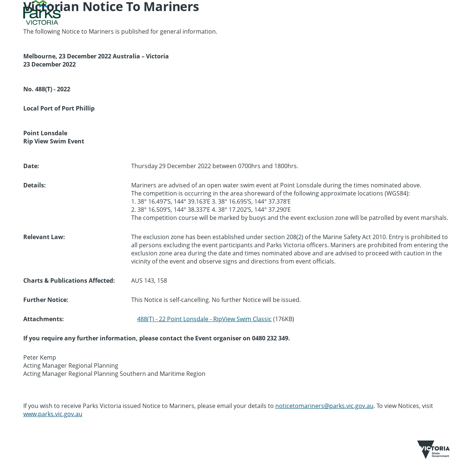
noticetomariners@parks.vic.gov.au (324, 406)
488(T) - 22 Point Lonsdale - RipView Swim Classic (204, 319)
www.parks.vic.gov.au (53, 414)
